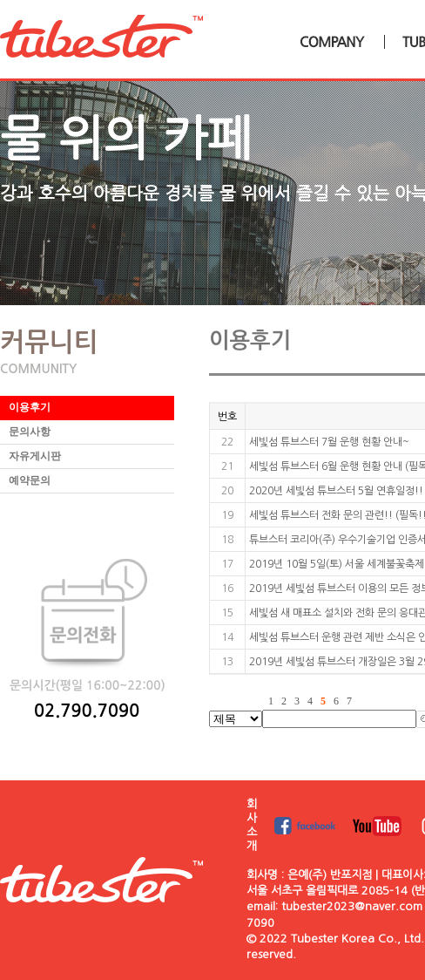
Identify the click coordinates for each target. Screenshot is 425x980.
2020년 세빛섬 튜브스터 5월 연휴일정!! (336, 491)
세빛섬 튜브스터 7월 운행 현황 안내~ (329, 442)
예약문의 (30, 480)
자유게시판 (35, 456)
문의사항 (30, 432)
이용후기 (30, 407)
